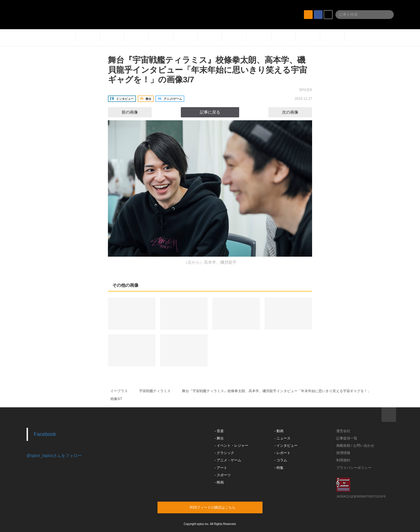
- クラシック (224, 453)
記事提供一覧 (347, 438)
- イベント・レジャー (231, 446)
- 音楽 (219, 431)
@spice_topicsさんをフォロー (54, 455)
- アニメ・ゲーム (228, 460)
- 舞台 (219, 438)
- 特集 (279, 468)
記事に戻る (210, 112)
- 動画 (279, 431)
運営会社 (343, 431)
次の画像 (295, 112)
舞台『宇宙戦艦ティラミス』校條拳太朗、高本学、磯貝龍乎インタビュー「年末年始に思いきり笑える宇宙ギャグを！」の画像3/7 (208, 70)
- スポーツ (223, 475)
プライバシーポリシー (354, 468)
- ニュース (282, 438)
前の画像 (125, 112)
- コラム (281, 460)
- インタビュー (286, 446)
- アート (221, 468)
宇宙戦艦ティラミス (155, 391)
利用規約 (343, 460)
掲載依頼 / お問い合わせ (355, 446)
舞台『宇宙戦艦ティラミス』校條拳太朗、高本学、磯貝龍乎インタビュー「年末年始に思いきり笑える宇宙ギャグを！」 (276, 391)
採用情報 (343, 453)
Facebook (45, 434)
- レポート (282, 453)
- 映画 (219, 482)
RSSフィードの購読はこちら (221, 507)
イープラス (119, 391)
